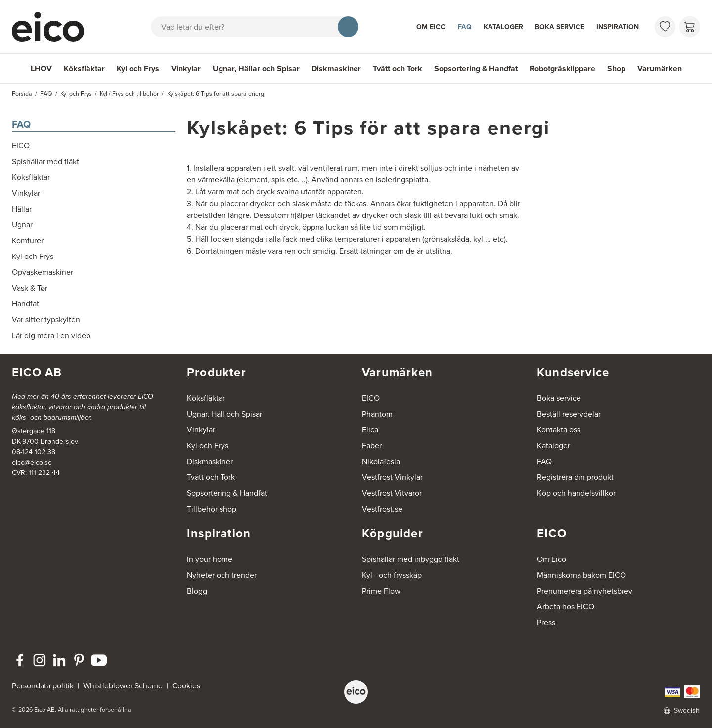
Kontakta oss (559, 430)
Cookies (186, 686)
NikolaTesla (381, 461)
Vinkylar (186, 68)
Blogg (197, 591)
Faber (372, 446)
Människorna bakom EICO (581, 575)
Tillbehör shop (212, 509)
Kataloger (503, 27)
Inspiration (618, 27)
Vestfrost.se (382, 509)
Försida (22, 94)
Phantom (377, 414)
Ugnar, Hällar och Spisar (256, 68)
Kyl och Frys (138, 68)
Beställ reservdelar (569, 414)
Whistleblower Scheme (123, 686)
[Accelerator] (52, 27)
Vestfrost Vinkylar (392, 477)
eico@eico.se (32, 462)
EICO (371, 398)
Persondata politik (43, 686)
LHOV (41, 68)
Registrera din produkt (575, 477)
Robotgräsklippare (562, 68)
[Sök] (348, 27)
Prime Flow (381, 591)
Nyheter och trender (222, 575)
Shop (616, 68)
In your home (210, 559)
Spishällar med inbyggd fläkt (411, 559)
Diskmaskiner (336, 68)
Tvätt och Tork (398, 68)
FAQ (465, 27)
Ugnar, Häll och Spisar (224, 414)
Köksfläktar (84, 68)
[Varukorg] (690, 27)
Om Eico (431, 27)
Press (546, 622)
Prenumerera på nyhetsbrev (585, 591)
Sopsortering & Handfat (476, 68)
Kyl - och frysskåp (392, 575)
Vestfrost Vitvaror (392, 493)
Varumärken (660, 68)
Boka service (560, 27)
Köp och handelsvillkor (576, 493)
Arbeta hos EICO (566, 607)
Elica (370, 430)
